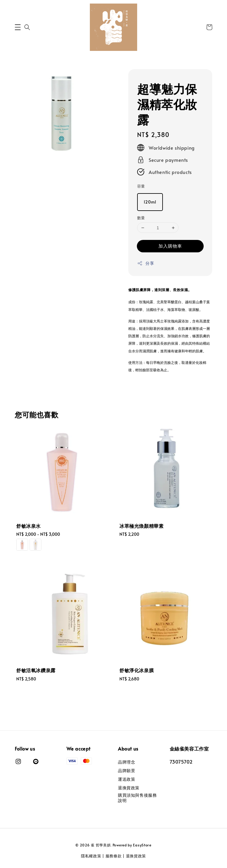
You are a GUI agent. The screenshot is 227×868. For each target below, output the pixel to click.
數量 (141, 218)
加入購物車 (170, 246)
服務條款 (114, 856)
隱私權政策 (91, 856)
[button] (18, 27)
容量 (141, 186)
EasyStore (142, 845)
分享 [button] (146, 263)
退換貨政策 (129, 788)
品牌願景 (127, 771)
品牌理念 (127, 762)
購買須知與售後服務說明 (137, 798)
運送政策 (127, 779)
